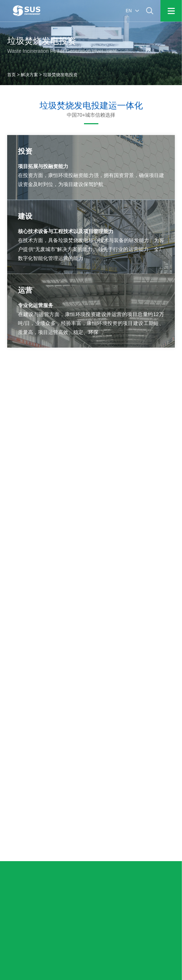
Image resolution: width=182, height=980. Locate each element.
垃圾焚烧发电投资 (60, 75)
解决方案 (29, 75)
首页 (11, 75)
